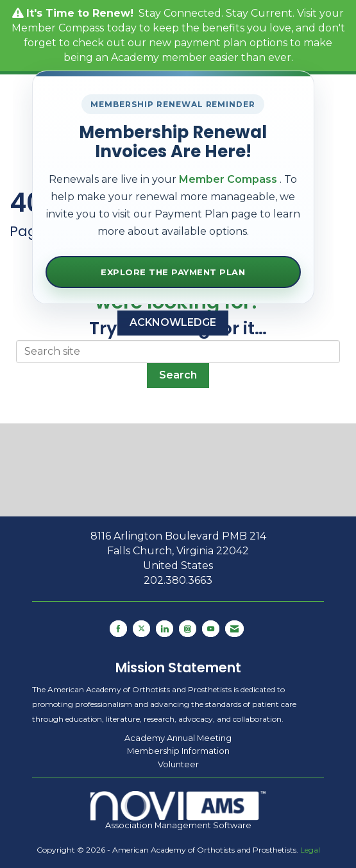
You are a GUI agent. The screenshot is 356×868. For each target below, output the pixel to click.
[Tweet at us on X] (141, 629)
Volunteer (178, 764)
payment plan (210, 43)
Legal (310, 850)
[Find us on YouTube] (211, 629)
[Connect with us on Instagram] (188, 629)
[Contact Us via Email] (234, 629)
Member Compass (58, 28)
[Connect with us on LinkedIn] (165, 629)
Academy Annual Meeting (178, 738)
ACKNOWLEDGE (173, 322)
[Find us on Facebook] (118, 629)
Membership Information (178, 751)
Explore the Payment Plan (173, 272)
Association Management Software (178, 811)
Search (178, 375)
